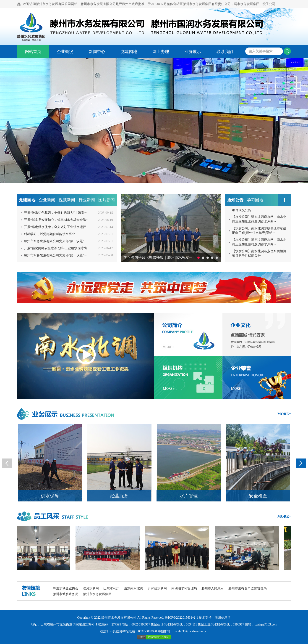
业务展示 (193, 52)
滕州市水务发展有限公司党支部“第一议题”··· (55, 241)
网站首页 (33, 52)
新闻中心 (97, 52)
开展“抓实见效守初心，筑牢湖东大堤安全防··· (56, 220)
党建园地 (129, 52)
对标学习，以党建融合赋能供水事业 (50, 234)
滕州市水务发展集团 (97, 594)
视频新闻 (67, 200)
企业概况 (65, 52)
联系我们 (225, 52)
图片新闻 (107, 200)
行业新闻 (87, 200)
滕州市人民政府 (213, 588)
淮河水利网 (91, 588)
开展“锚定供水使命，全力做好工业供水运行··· (56, 227)
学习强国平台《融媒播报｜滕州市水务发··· (158, 257)
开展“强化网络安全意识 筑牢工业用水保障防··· (57, 248)
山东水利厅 (111, 588)
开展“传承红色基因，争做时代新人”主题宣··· (55, 213)
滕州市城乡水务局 (65, 594)
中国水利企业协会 (65, 588)
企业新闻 (47, 200)
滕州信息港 (223, 618)
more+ (284, 414)
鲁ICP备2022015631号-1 (181, 618)
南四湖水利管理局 (184, 588)
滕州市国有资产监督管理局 (248, 588)
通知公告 (235, 200)
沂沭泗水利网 (157, 588)
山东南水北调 (133, 588)
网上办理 (161, 52)
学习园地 (255, 200)
